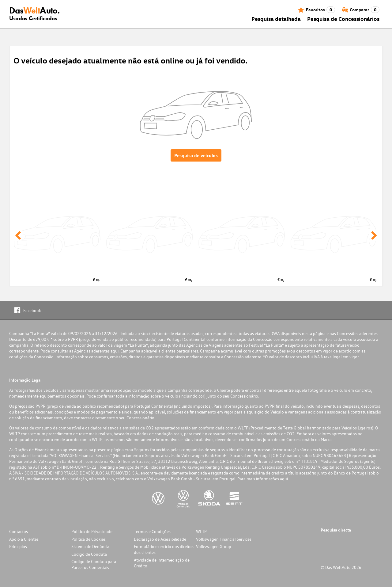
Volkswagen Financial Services (224, 539)
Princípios (18, 546)
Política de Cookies (89, 539)
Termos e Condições (152, 531)
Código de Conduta (89, 554)
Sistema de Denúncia (90, 546)
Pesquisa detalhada (276, 19)
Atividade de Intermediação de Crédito (162, 563)
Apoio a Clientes (24, 539)
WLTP (201, 531)
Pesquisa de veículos (196, 155)
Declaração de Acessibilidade (160, 539)
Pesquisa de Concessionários (343, 19)
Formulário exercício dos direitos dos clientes (164, 549)
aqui (115, 351)
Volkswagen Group (214, 546)
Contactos (19, 531)
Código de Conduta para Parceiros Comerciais (94, 564)
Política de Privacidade (92, 531)
